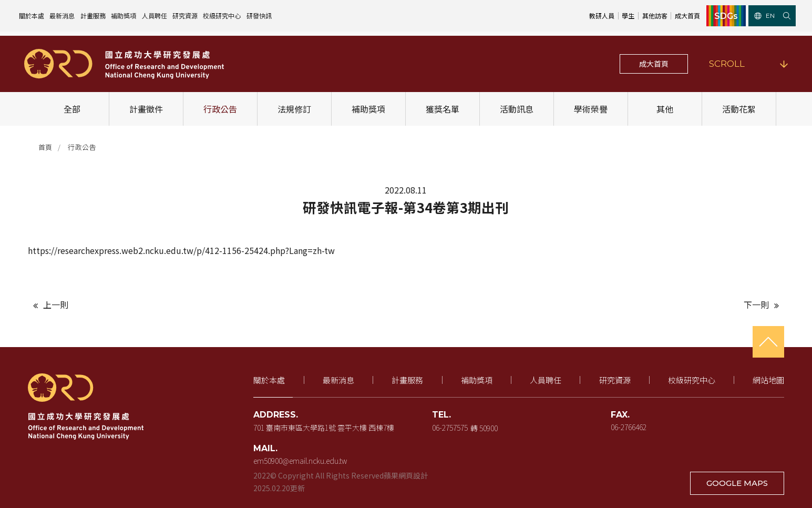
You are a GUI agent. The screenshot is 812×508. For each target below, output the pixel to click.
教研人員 (602, 16)
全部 (73, 109)
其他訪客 (655, 16)
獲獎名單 (443, 109)
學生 (628, 16)
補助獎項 (124, 16)
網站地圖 (768, 380)
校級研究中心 (222, 16)
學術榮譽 (591, 109)
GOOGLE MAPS (738, 483)
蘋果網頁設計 (406, 475)
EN (764, 16)
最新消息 (62, 16)
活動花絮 (739, 109)
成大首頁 (687, 16)
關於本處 (32, 16)
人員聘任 (155, 16)
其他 (665, 109)
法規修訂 (295, 109)
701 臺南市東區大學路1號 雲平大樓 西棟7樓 (324, 428)
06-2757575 (450, 428)
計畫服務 (93, 16)
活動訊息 (517, 109)
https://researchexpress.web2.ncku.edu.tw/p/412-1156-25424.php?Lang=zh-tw (181, 251)
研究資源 (185, 16)
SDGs (726, 16)
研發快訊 (259, 16)
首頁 (45, 147)
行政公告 (221, 109)
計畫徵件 (147, 109)
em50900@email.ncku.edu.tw (301, 461)
